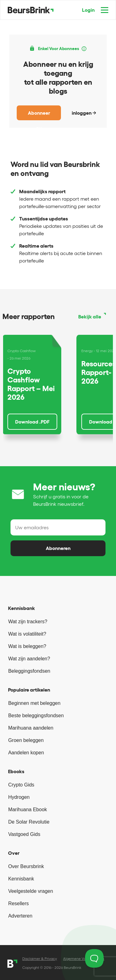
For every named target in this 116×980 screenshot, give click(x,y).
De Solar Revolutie (29, 822)
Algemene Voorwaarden (84, 959)
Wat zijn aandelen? (29, 659)
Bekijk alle (90, 317)
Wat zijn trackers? (28, 622)
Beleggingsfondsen (29, 671)
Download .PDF (32, 422)
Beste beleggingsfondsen (36, 716)
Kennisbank (21, 879)
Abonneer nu (39, 115)
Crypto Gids (21, 785)
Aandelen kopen (26, 753)
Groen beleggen (26, 740)
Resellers (18, 903)
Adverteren (20, 916)
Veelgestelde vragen (30, 891)
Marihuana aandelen (31, 728)
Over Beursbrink (26, 866)
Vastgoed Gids (24, 834)
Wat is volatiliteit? (27, 634)
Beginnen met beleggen (34, 703)
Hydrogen (19, 797)
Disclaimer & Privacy (40, 959)
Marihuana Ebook (27, 810)
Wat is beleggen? (27, 646)
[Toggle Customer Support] (94, 958)
